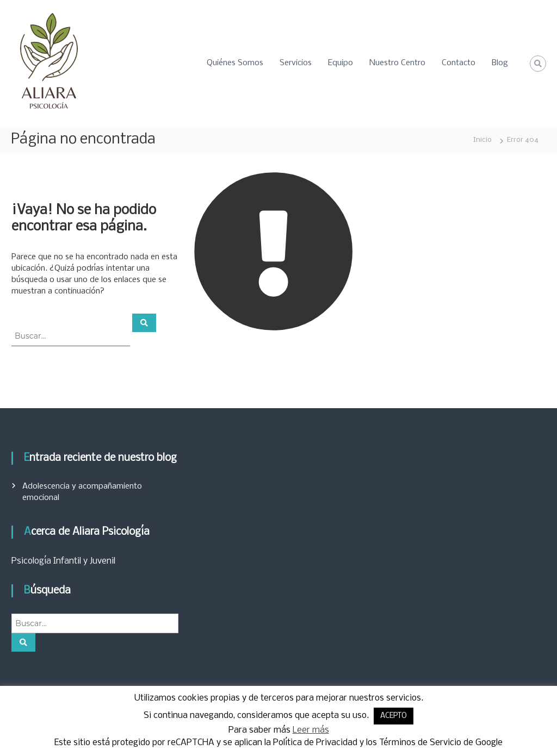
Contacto (459, 63)
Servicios (296, 63)
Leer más (311, 730)
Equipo (341, 63)
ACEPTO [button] (394, 716)
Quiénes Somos (235, 63)
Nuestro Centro (397, 63)
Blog (500, 63)
